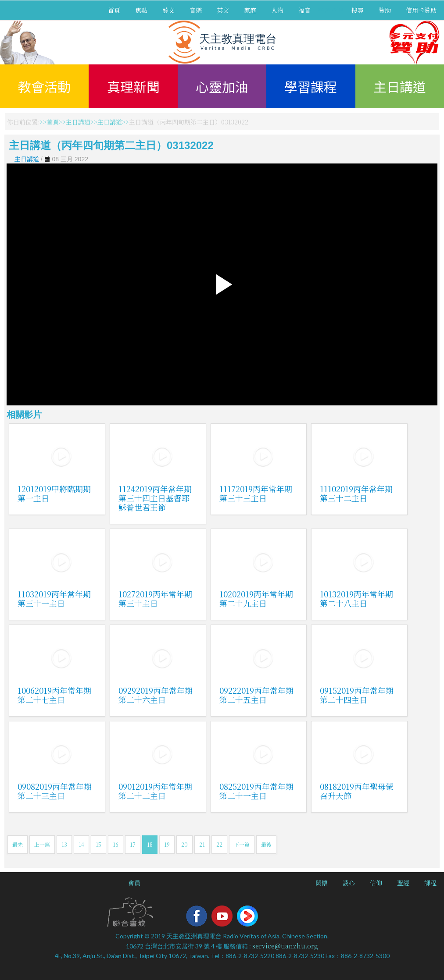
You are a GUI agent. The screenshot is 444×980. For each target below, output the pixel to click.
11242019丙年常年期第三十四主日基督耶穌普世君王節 (155, 498)
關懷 (322, 883)
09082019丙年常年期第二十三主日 (55, 791)
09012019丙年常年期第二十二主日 (155, 791)
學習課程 (311, 86)
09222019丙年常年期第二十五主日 (256, 695)
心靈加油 (222, 86)
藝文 (168, 10)
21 (202, 844)
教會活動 (44, 86)
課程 (430, 883)
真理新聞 (133, 86)
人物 (277, 10)
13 (64, 844)
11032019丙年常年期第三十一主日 (54, 598)
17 (133, 844)
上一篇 (42, 844)
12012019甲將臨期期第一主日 (54, 493)
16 (116, 844)
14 (81, 844)
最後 (266, 844)
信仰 (376, 883)
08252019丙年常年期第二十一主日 (256, 791)
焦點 (141, 10)
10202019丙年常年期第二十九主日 (256, 598)
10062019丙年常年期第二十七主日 (54, 695)
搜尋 (358, 10)
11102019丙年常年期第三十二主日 (356, 493)
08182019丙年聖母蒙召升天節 (357, 791)
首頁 (114, 10)
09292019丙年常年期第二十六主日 (156, 695)
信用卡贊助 (421, 10)
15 (98, 844)
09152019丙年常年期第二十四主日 (357, 695)
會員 (134, 883)
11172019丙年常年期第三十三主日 (256, 493)
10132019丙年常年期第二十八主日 (356, 598)
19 (167, 844)
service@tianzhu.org (285, 946)
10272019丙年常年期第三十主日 (155, 598)
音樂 (196, 10)
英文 (223, 10)
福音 (304, 10)
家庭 (250, 10)
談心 (349, 883)
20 (184, 844)
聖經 (403, 883)
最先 (18, 844)
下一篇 (242, 844)
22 (219, 844)
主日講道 (400, 86)
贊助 (385, 10)
